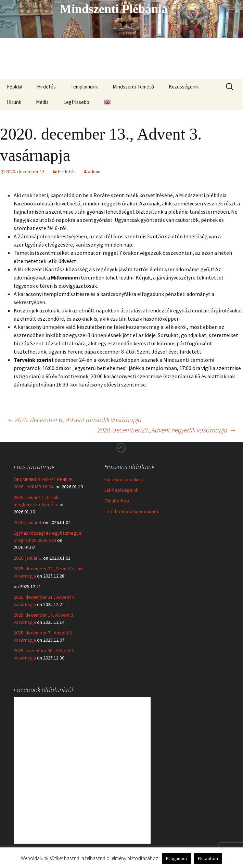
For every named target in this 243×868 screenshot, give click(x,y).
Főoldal (15, 87)
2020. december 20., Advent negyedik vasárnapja (167, 430)
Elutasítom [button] (208, 859)
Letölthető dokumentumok (132, 511)
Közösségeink (184, 87)
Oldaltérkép (117, 501)
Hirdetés (46, 87)
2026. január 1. (28, 558)
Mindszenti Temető (133, 87)
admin (94, 171)
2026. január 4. (28, 522)
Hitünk (14, 102)
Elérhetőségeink (121, 490)
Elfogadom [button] (176, 859)
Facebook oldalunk (124, 479)
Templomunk (84, 87)
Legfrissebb (76, 102)
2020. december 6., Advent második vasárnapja (74, 420)
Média (42, 102)
